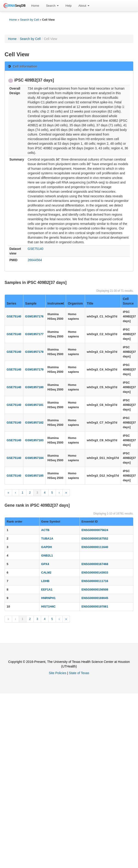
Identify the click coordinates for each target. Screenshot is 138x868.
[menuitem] (35, 6)
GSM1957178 (34, 352)
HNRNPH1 (48, 598)
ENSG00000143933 (95, 573)
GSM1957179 (34, 369)
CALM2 (46, 573)
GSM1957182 (34, 423)
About (84, 6)
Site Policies (58, 673)
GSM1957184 (34, 458)
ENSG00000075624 (95, 530)
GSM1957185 (34, 476)
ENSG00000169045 (95, 598)
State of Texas (79, 673)
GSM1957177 (34, 334)
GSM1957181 (34, 405)
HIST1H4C (48, 606)
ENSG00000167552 (95, 539)
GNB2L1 (47, 556)
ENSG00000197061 (95, 606)
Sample (31, 303)
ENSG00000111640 (95, 547)
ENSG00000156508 (95, 590)
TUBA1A (47, 539)
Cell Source (128, 301)
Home (35, 6)
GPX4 (45, 564)
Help (69, 6)
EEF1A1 (47, 590)
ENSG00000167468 (95, 564)
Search (52, 6)
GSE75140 (36, 249)
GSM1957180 (34, 387)
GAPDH (47, 547)
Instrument (56, 303)
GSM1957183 (34, 440)
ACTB (45, 530)
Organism (75, 303)
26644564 (35, 260)
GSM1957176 (34, 316)
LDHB (45, 581)
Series (11, 303)
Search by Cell (30, 20)
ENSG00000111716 (95, 581)
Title (90, 303)
